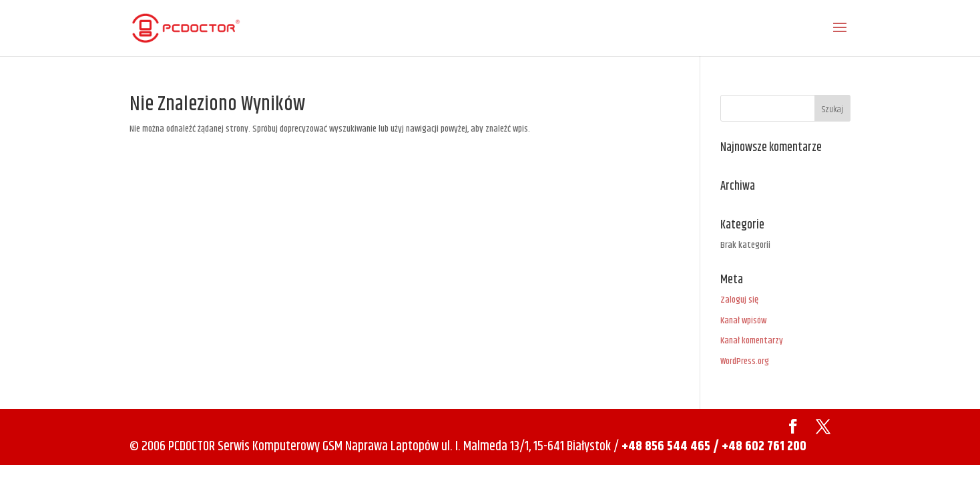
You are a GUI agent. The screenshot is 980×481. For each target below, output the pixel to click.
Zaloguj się (739, 300)
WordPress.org (745, 361)
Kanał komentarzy (752, 341)
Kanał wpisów (743, 321)
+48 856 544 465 (666, 447)
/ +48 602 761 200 (760, 447)
